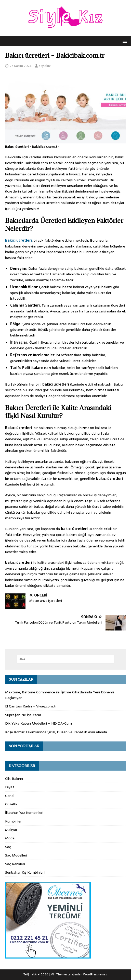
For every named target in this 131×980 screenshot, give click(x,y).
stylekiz (45, 66)
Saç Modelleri (16, 855)
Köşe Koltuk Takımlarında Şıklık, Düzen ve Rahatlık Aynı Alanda (56, 732)
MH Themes (59, 974)
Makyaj (11, 830)
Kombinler (13, 821)
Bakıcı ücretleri (18, 240)
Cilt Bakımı (14, 779)
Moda (10, 838)
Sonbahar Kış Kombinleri (25, 872)
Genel (10, 796)
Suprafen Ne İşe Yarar (23, 715)
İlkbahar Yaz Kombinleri (24, 813)
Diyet (10, 787)
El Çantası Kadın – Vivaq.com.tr (31, 706)
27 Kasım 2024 (21, 66)
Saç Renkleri (15, 864)
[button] (124, 41)
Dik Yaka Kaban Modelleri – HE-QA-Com (38, 723)
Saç (8, 847)
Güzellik (11, 804)
